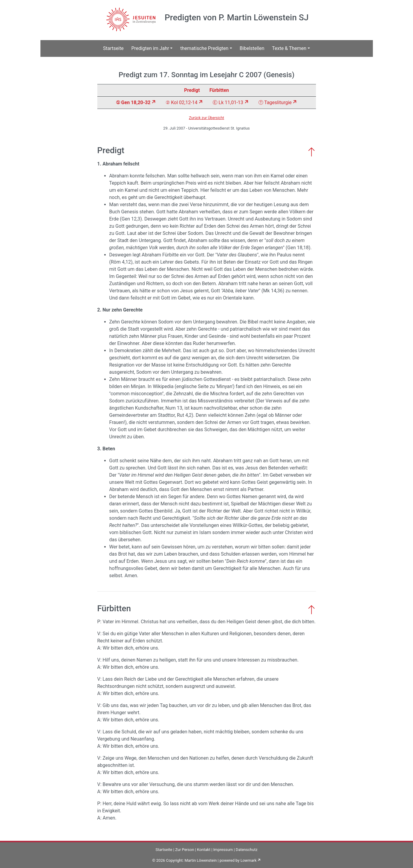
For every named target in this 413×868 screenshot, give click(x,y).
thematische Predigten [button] (204, 48)
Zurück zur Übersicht (207, 118)
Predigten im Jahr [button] (150, 48)
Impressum (223, 850)
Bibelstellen (252, 48)
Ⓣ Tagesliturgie (275, 102)
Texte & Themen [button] (289, 48)
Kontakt (204, 850)
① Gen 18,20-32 (133, 102)
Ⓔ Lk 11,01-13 (228, 102)
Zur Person (185, 850)
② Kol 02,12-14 (181, 102)
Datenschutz (246, 850)
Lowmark (249, 860)
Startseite (113, 48)
